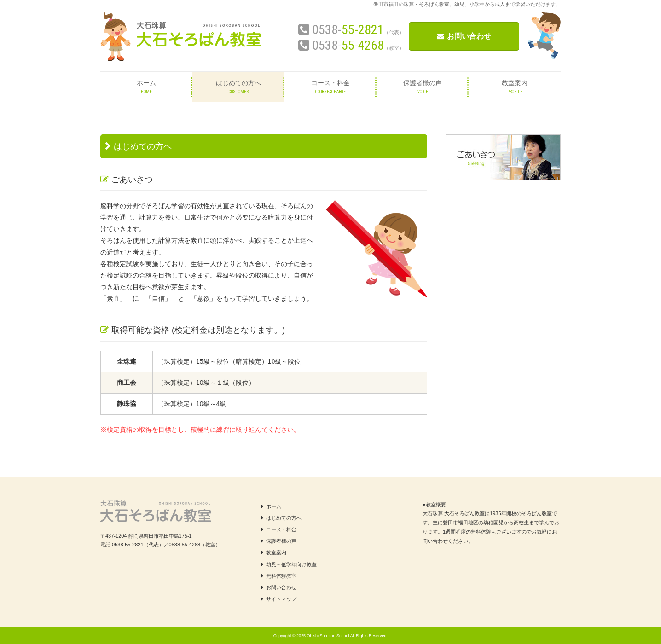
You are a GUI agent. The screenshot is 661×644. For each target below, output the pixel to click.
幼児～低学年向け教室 (289, 564)
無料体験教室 (279, 576)
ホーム (271, 506)
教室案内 (274, 552)
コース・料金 (279, 529)
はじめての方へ (281, 518)
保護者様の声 (279, 541)
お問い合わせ (464, 36)
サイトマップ (279, 599)
